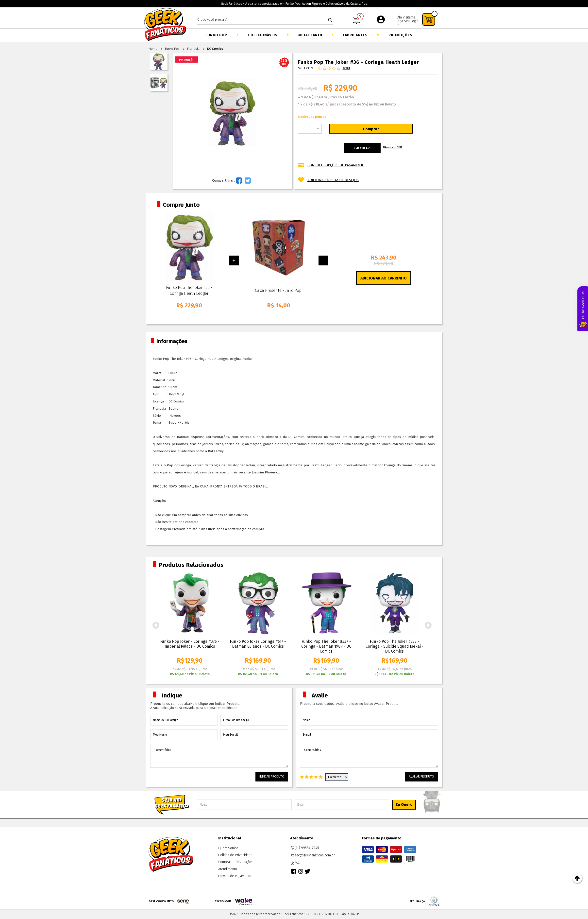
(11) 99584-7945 (305, 848)
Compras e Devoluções (236, 862)
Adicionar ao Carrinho (384, 278)
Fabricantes (355, 35)
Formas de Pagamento (235, 876)
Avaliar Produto (421, 777)
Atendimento (228, 869)
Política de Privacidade (235, 855)
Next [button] (428, 625)
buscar (330, 20)
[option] (190, 624)
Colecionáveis (263, 35)
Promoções (400, 35)
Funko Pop (216, 35)
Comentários (219, 756)
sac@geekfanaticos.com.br (313, 855)
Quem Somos (228, 848)
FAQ (295, 863)
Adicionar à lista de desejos (333, 180)
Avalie (346, 69)
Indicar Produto (272, 777)
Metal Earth (310, 35)
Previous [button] (156, 625)
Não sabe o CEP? (393, 148)
